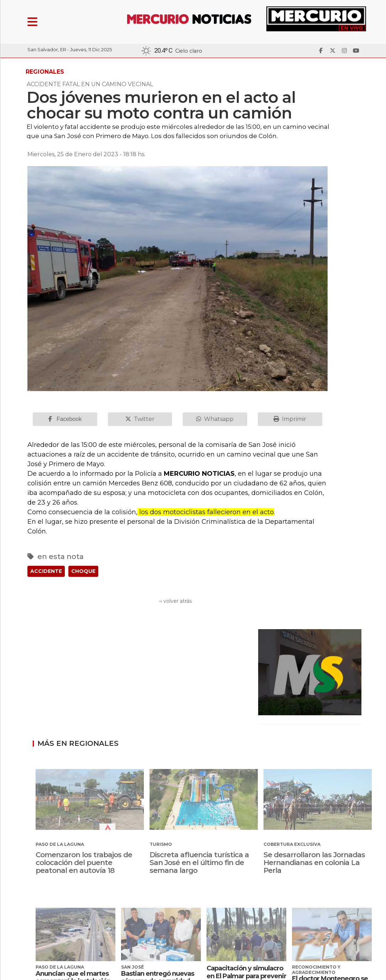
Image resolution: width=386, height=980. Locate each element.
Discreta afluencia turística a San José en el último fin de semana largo (199, 863)
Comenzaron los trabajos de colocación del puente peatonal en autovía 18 (84, 863)
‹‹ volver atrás (175, 601)
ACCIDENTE (46, 571)
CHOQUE (83, 571)
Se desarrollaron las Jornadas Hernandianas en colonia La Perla (314, 863)
